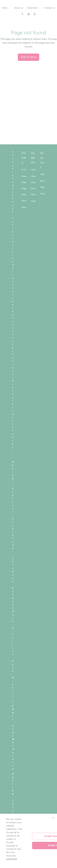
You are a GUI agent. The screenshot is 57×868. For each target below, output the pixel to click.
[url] (13, 747)
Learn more (12, 859)
